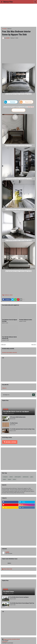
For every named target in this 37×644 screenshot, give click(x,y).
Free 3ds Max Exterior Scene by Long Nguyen (16, 412)
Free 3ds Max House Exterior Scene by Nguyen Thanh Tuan (22, 603)
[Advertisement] (18, 15)
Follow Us (4, 388)
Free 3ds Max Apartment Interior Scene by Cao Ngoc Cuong (22, 429)
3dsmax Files (8, 2)
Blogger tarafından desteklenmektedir (11, 639)
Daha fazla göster (9, 553)
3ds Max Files (31, 107)
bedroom (9, 29)
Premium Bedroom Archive (26, 320)
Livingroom (5, 477)
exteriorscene (26, 477)
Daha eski (34, 345)
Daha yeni (4, 345)
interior (11, 295)
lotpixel (9, 479)
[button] (2, 2)
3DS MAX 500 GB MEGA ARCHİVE (9, 353)
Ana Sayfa (4, 29)
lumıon (14, 479)
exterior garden (18, 477)
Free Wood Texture (14, 423)
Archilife (7, 552)
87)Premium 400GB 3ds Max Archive (18, 417)
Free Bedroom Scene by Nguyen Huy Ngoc (10, 320)
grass (32, 477)
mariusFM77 (5, 642)
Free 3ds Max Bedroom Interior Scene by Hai (9, 338)
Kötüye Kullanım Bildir (8, 569)
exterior (11, 477)
